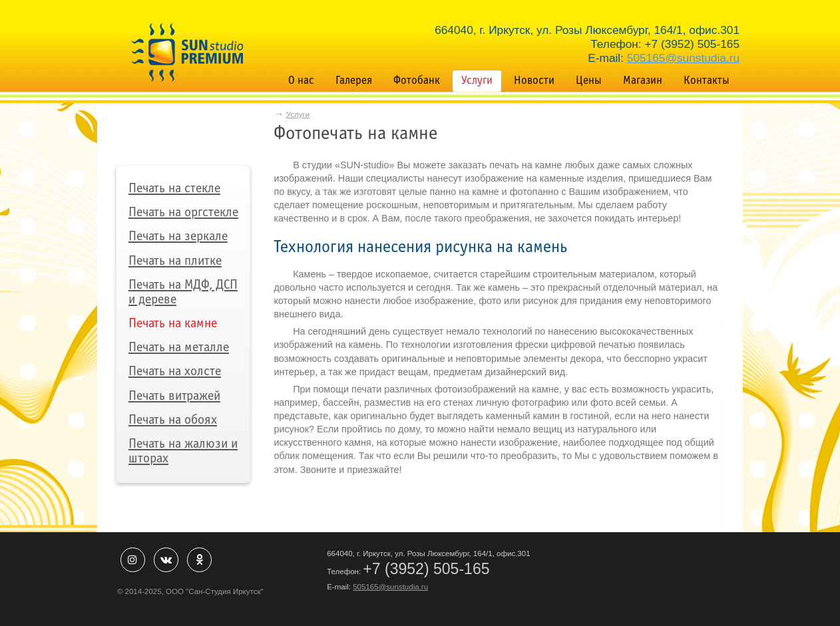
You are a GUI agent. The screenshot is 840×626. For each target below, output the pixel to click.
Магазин (643, 81)
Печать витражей (174, 396)
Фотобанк (417, 81)
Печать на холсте (175, 372)
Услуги (477, 81)
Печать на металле (179, 348)
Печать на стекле (174, 189)
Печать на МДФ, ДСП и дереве (183, 292)
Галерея (354, 81)
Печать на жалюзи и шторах (183, 451)
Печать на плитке (175, 261)
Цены (589, 81)
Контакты (707, 81)
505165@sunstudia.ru (683, 58)
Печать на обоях (173, 420)
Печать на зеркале (178, 236)
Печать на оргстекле (183, 213)
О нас (301, 81)
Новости (534, 81)
